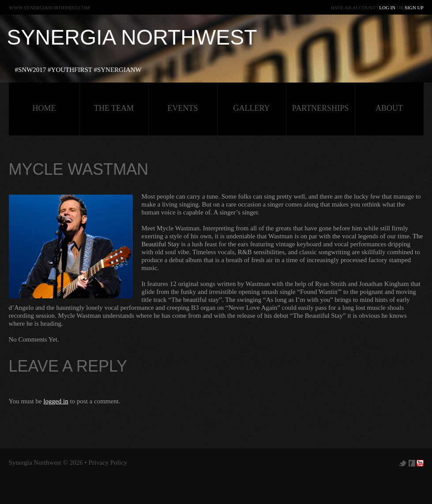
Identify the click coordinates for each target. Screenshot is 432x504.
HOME (44, 108)
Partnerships (320, 108)
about (389, 108)
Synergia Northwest (132, 37)
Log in (387, 8)
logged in (56, 401)
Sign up (414, 8)
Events (183, 108)
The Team (114, 108)
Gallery (252, 108)
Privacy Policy (108, 463)
